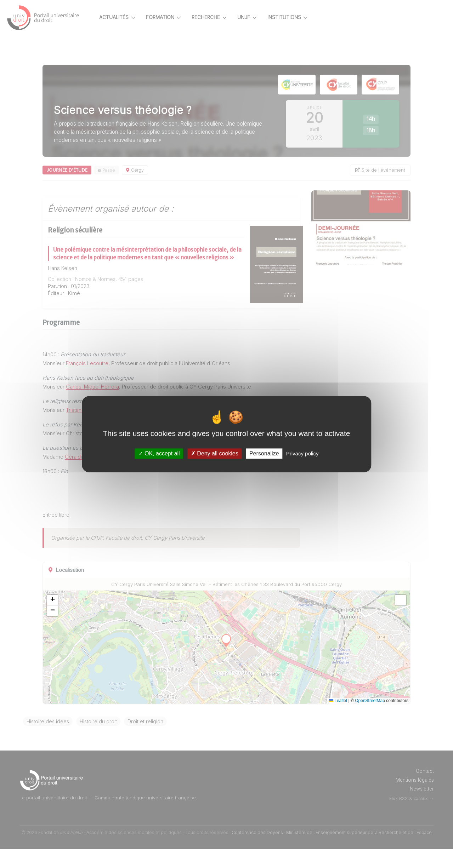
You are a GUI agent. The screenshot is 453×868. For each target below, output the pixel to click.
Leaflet (338, 720)
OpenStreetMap (370, 720)
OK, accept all (159, 453)
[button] (77, 619)
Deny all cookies (215, 453)
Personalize (264, 453)
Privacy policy (302, 453)
